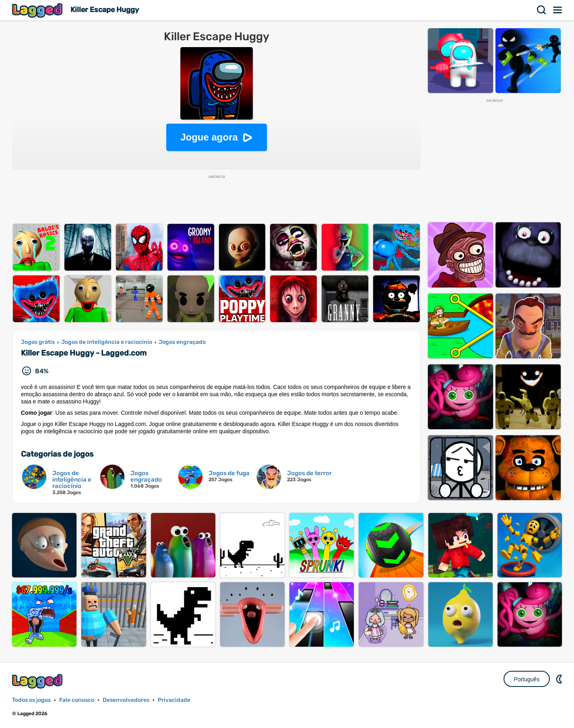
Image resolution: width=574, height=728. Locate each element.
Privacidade (174, 700)
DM (560, 679)
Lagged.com (38, 681)
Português (527, 679)
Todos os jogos (31, 700)
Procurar (542, 10)
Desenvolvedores (126, 700)
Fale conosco (77, 700)
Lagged (38, 10)
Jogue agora (209, 137)
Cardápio (558, 10)
